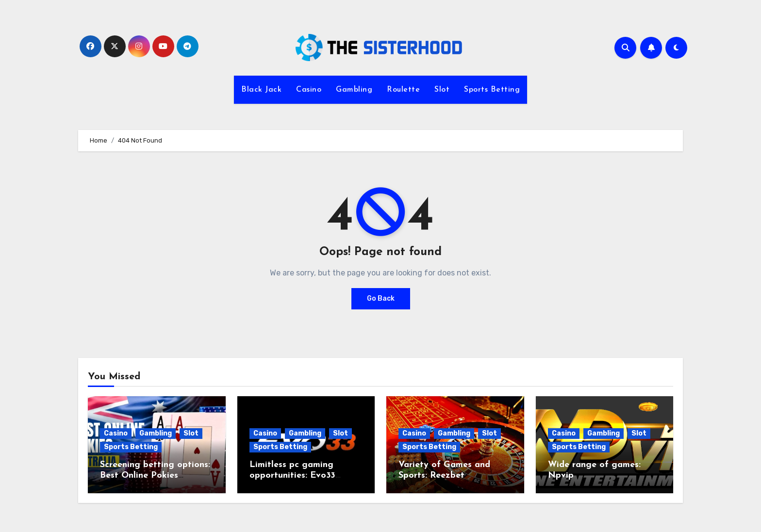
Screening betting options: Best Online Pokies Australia (155, 475)
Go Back (381, 298)
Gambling (354, 90)
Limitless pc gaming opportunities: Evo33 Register (292, 475)
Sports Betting (492, 90)
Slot (442, 90)
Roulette (403, 90)
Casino (309, 90)
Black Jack (261, 90)
